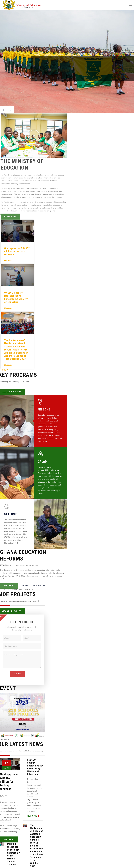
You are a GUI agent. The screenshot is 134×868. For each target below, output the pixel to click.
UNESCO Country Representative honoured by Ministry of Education (16, 297)
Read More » (9, 261)
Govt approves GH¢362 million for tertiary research (17, 251)
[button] (34, 136)
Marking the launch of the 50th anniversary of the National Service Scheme (14, 854)
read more (9, 839)
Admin (7, 796)
